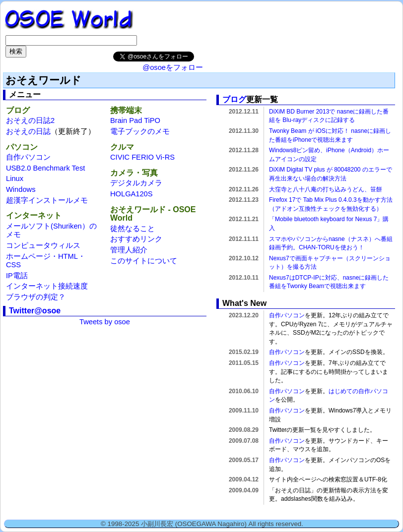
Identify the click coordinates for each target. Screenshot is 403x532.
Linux (15, 178)
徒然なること (133, 229)
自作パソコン (28, 157)
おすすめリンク (136, 239)
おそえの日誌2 (30, 120)
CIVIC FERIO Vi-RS (142, 157)
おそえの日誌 (28, 131)
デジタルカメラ (136, 183)
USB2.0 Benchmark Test (45, 168)
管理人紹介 (129, 250)
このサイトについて (144, 261)
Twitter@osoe (35, 311)
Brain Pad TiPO (135, 120)
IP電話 (17, 276)
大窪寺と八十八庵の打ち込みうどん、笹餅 (326, 189)
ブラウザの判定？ (36, 297)
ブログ (234, 99)
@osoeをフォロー (173, 67)
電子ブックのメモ (140, 131)
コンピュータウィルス (43, 245)
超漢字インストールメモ (47, 200)
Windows (21, 189)
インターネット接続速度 (47, 286)
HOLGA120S (132, 194)
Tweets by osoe (105, 322)
